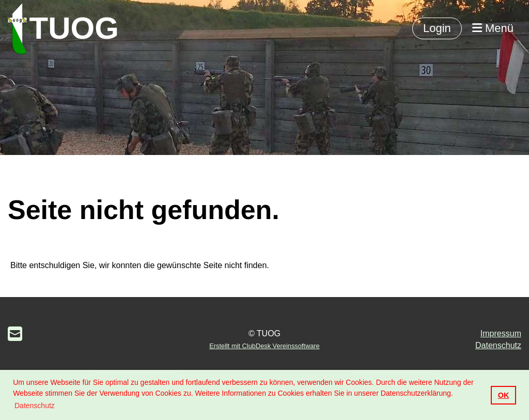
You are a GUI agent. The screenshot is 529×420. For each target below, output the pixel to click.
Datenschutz (498, 345)
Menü (493, 28)
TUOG (74, 28)
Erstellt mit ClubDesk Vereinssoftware (264, 346)
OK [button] (504, 395)
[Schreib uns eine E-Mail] (15, 334)
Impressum (501, 333)
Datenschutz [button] (35, 406)
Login (437, 28)
